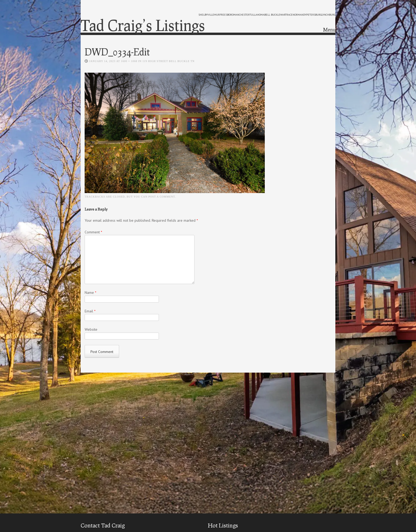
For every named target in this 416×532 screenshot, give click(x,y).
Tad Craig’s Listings (143, 25)
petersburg (314, 15)
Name (90, 293)
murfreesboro (224, 15)
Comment (93, 232)
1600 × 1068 (129, 62)
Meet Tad (298, 30)
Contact (322, 30)
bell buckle (272, 15)
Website (91, 330)
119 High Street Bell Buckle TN (168, 62)
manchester (242, 15)
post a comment (162, 197)
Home (276, 30)
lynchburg (328, 15)
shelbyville (206, 15)
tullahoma (257, 15)
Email (90, 311)
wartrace (286, 15)
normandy (299, 15)
